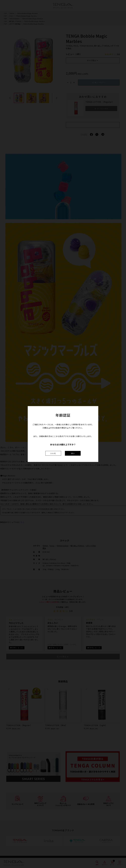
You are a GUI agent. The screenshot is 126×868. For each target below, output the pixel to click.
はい (73, 453)
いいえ (53, 453)
